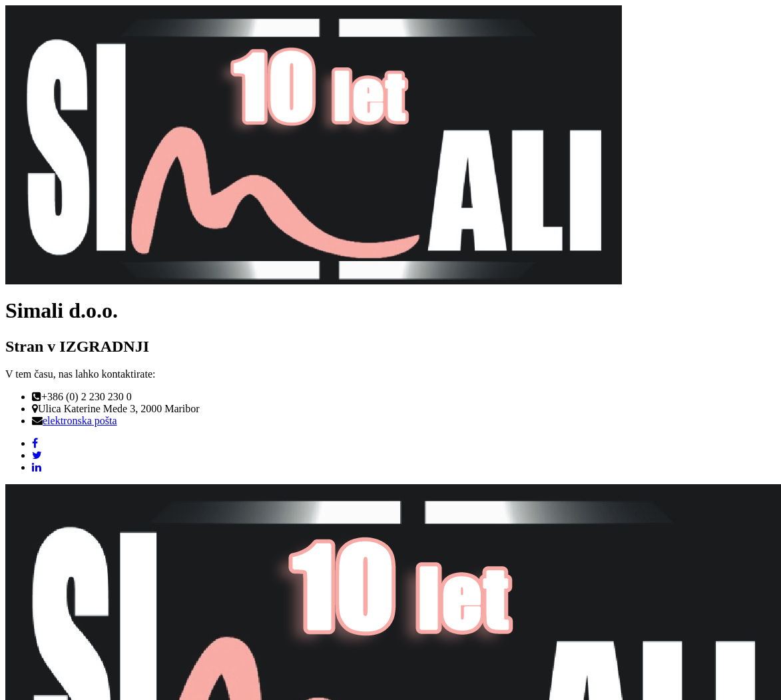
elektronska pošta (80, 421)
